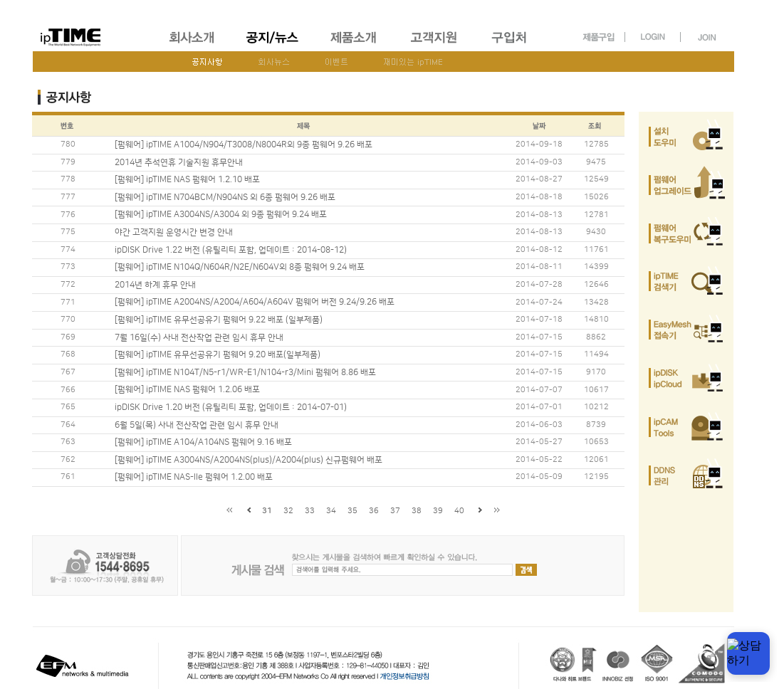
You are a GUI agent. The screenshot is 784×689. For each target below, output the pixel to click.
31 (267, 511)
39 (438, 511)
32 (288, 511)
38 (417, 511)
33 (310, 511)
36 (374, 511)
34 (331, 511)
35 (352, 511)
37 (395, 511)
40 (459, 511)
